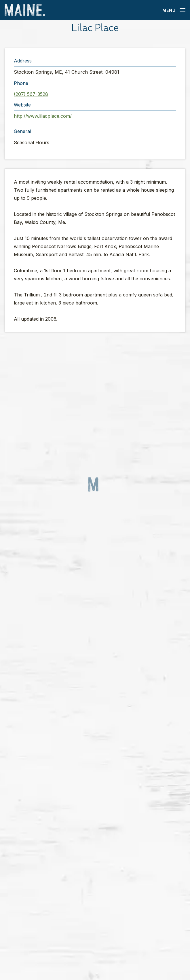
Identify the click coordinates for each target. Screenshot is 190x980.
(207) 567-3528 (31, 94)
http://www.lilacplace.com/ (43, 116)
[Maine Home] (25, 10)
